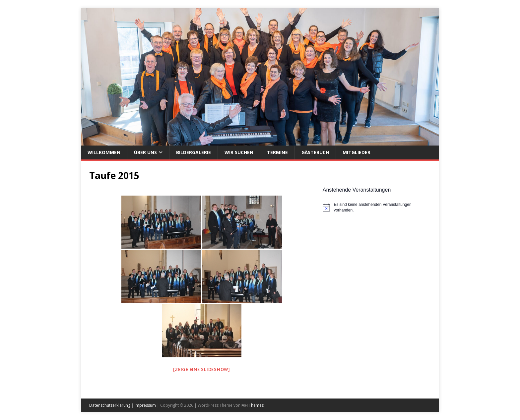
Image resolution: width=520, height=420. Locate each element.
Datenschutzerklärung (110, 405)
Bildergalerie (194, 152)
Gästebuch (315, 152)
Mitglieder (357, 152)
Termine (277, 152)
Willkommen (104, 152)
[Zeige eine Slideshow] (202, 369)
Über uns (145, 152)
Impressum (145, 405)
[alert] (377, 207)
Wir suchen (239, 152)
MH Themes (253, 405)
